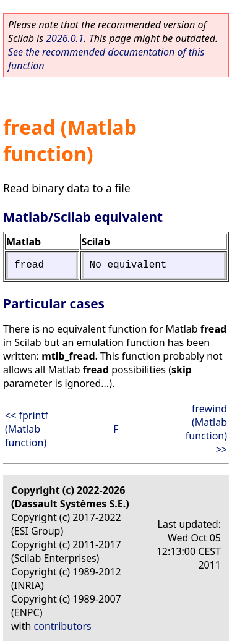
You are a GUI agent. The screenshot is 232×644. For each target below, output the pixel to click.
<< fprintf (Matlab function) (27, 429)
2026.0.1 (65, 38)
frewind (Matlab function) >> (206, 429)
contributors (63, 626)
